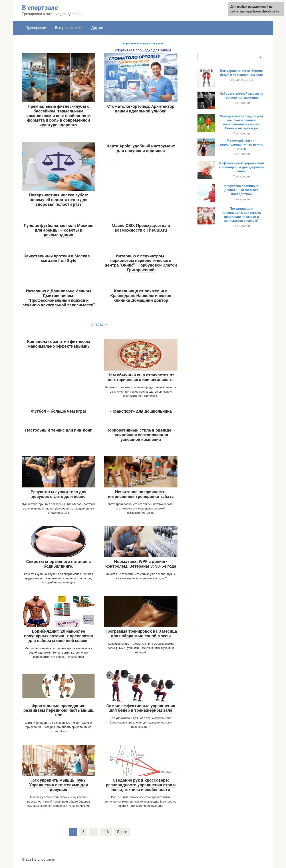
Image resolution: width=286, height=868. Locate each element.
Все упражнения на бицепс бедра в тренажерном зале (241, 73)
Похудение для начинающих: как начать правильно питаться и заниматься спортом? (241, 215)
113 (106, 832)
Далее (122, 832)
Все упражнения (69, 28)
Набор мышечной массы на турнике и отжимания (241, 96)
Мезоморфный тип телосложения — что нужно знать (242, 145)
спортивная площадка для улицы (143, 43)
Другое (97, 28)
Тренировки (36, 28)
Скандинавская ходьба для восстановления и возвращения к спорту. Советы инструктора (242, 122)
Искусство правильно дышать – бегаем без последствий (242, 190)
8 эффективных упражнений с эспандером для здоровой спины (241, 167)
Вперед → (100, 324)
